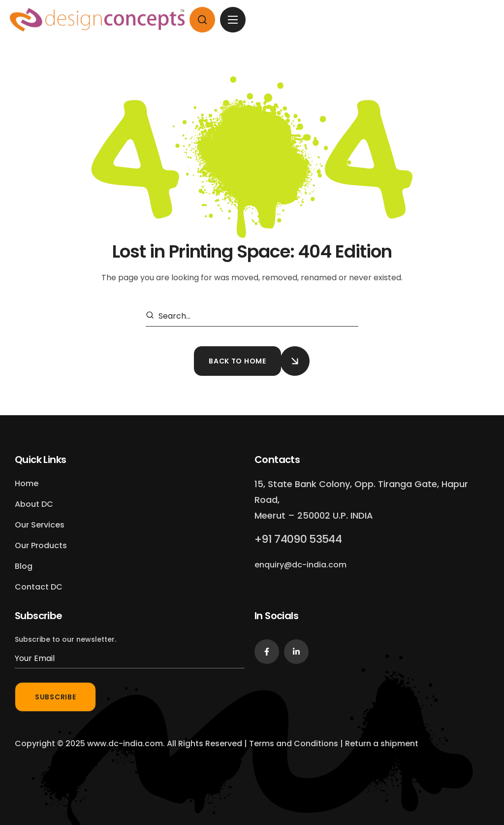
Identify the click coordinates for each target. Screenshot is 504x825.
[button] (202, 20)
